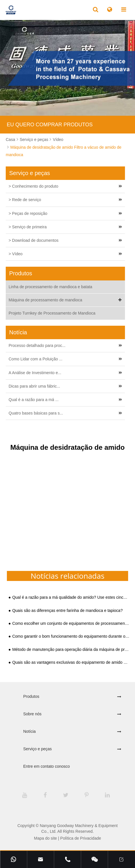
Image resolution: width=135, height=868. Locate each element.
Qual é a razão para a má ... (34, 400)
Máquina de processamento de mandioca (66, 300)
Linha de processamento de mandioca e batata (50, 287)
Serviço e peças (34, 140)
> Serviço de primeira (28, 227)
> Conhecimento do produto (33, 186)
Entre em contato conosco (47, 766)
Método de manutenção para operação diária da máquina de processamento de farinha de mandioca (71, 650)
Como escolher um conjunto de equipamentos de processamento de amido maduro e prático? (71, 623)
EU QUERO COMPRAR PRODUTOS (50, 125)
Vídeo (58, 140)
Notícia (30, 731)
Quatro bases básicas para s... (36, 413)
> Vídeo (16, 254)
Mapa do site (45, 838)
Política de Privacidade (81, 838)
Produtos (31, 696)
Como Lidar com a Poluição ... (36, 359)
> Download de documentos (34, 240)
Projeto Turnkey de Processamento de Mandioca (52, 313)
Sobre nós (32, 714)
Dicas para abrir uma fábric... (34, 386)
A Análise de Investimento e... (35, 373)
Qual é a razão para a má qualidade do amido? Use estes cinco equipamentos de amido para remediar (71, 597)
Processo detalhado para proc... (37, 345)
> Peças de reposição (28, 213)
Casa (10, 140)
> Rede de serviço (25, 200)
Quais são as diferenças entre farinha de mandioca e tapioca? (67, 611)
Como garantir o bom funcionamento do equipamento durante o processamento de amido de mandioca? (71, 636)
